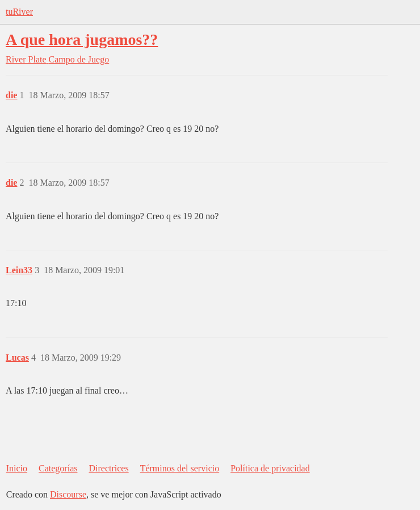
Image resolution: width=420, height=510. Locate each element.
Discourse (68, 494)
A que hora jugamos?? (82, 39)
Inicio (17, 468)
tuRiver (19, 12)
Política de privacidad (270, 468)
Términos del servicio (180, 468)
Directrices (108, 468)
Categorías (58, 468)
